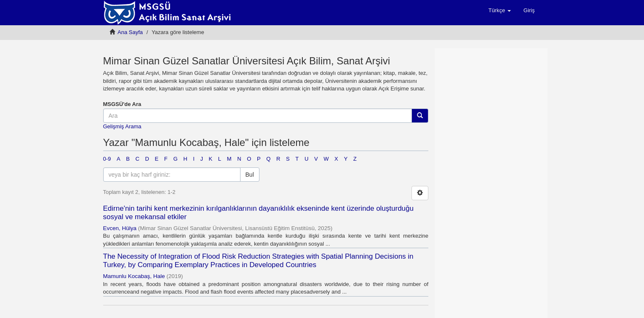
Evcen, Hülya (120, 228)
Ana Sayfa (130, 32)
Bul (250, 175)
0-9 (107, 159)
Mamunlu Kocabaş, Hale (134, 276)
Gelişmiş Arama (122, 126)
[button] (499, 11)
